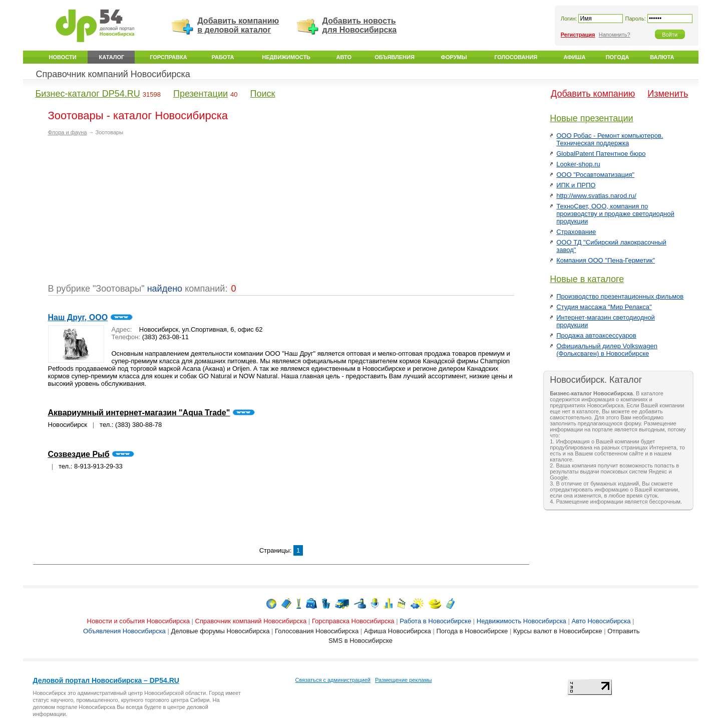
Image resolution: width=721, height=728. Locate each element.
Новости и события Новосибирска (138, 621)
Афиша (574, 57)
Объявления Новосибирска (124, 631)
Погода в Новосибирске (472, 631)
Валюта (662, 57)
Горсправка (168, 57)
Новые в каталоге (587, 279)
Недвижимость (286, 57)
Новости (63, 57)
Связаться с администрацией (333, 680)
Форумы (454, 57)
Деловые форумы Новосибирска (220, 631)
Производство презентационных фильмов (620, 296)
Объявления (395, 57)
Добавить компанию (593, 94)
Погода (618, 57)
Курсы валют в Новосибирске (558, 631)
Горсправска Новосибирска (353, 621)
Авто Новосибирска (601, 621)
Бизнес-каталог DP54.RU (88, 94)
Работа (223, 57)
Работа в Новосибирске (435, 621)
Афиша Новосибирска (398, 631)
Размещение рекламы (403, 680)
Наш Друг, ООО (78, 317)
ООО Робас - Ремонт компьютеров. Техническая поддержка (610, 139)
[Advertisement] (132, 213)
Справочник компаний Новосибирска (113, 74)
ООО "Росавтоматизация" (595, 175)
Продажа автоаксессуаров (596, 335)
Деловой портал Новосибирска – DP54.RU (106, 680)
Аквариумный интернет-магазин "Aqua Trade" (139, 413)
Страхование (576, 232)
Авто (344, 57)
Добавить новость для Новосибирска (360, 25)
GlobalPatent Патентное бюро (601, 154)
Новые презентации (591, 118)
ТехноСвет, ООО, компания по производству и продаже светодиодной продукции (615, 214)
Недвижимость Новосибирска (521, 621)
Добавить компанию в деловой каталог (238, 25)
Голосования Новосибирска (317, 631)
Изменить (668, 94)
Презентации (201, 94)
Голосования (516, 57)
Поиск (263, 94)
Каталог (112, 57)
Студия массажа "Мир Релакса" (604, 307)
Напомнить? (615, 35)
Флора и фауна (68, 132)
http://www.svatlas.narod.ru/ (596, 196)
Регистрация (578, 35)
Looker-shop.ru (578, 164)
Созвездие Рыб (79, 454)
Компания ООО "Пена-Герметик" (606, 260)
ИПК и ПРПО (576, 185)
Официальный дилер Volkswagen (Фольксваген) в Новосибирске (607, 350)
